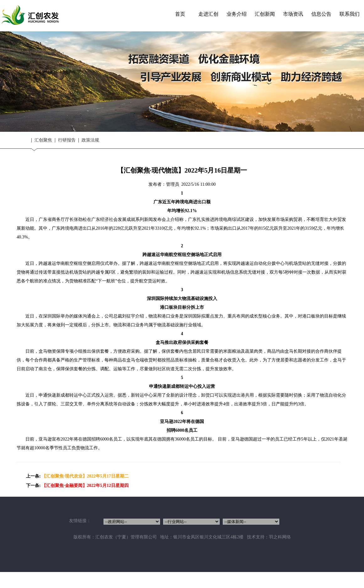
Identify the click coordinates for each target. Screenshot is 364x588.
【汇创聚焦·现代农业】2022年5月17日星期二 (85, 476)
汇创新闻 (265, 14)
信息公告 (321, 14)
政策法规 (90, 140)
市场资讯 (293, 14)
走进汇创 (208, 14)
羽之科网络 (280, 537)
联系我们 (350, 14)
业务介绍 (237, 14)
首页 (180, 14)
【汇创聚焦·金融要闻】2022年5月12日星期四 (85, 486)
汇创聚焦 (43, 140)
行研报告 (67, 140)
